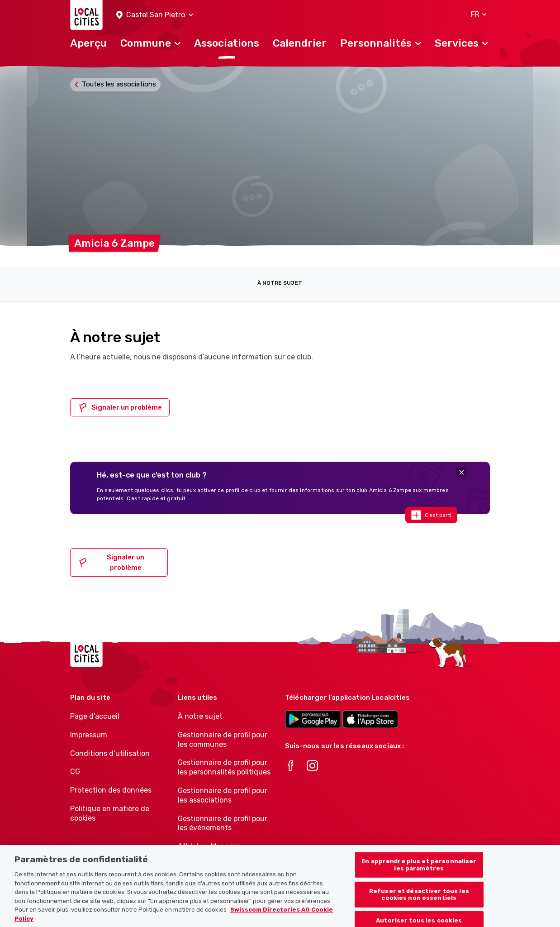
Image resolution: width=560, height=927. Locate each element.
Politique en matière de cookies (110, 813)
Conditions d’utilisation (110, 753)
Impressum (89, 735)
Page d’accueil (95, 716)
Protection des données (111, 790)
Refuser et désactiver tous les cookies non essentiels (419, 907)
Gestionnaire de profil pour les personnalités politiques (224, 767)
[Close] (462, 472)
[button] (155, 15)
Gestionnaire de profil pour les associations (223, 795)
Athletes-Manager (209, 846)
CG (75, 772)
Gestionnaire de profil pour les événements (223, 823)
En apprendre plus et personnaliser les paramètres (419, 877)
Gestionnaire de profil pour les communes (223, 740)
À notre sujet (280, 283)
